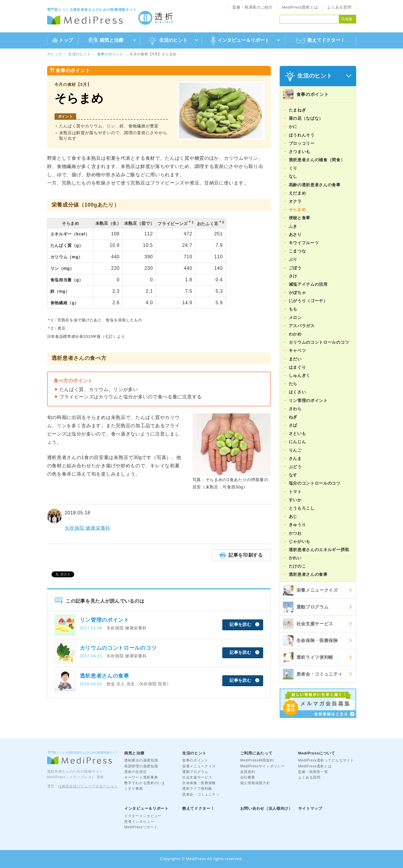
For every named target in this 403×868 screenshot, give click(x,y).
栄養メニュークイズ (310, 590)
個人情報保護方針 (255, 783)
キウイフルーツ (304, 243)
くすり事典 (134, 789)
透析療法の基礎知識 (141, 760)
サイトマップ (310, 808)
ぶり (293, 259)
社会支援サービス (308, 624)
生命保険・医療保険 (310, 641)
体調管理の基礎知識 (141, 766)
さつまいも (300, 152)
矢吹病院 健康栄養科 (88, 528)
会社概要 (248, 777)
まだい (295, 359)
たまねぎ (297, 110)
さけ (293, 276)
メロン (295, 317)
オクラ (295, 201)
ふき (293, 226)
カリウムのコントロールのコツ (319, 342)
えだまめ (297, 193)
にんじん (297, 442)
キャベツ (297, 350)
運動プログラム (306, 607)
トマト (295, 492)
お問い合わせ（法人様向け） (266, 808)
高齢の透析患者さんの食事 (315, 185)
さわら (295, 409)
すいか (295, 500)
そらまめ (297, 209)
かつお (295, 533)
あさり (295, 235)
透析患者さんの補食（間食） (317, 160)
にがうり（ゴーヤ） (308, 301)
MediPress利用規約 (257, 760)
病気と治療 (134, 753)
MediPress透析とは (300, 7)
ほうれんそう (302, 135)
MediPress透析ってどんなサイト (326, 760)
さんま (295, 458)
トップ (63, 40)
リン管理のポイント (308, 400)
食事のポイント (110, 54)
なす (293, 475)
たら (293, 384)
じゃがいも (300, 541)
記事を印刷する (241, 555)
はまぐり (297, 367)
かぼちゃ (297, 292)
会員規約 (248, 772)
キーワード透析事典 (141, 777)
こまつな (297, 251)
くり (293, 168)
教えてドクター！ (321, 41)
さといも (297, 433)
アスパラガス (302, 326)
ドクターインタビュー (143, 816)
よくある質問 (339, 7)
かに (293, 127)
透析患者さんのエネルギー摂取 (319, 550)
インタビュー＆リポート (146, 808)
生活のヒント (79, 54)
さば (293, 425)
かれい (295, 558)
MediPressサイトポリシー (263, 766)
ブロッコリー (302, 143)
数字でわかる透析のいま (145, 783)
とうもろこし (302, 508)
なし (293, 176)
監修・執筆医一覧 (313, 772)
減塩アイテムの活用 (308, 284)
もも (293, 309)
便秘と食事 (300, 218)
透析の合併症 (135, 772)
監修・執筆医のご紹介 (253, 7)
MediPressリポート (141, 827)
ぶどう (295, 467)
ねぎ (293, 417)
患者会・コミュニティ (313, 674)
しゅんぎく (300, 375)
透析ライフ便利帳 (308, 657)
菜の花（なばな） (306, 118)
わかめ (295, 334)
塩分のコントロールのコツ (315, 483)
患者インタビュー (139, 822)
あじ (293, 516)
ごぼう (295, 268)
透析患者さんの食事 (308, 574)
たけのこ (297, 566)
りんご (295, 450)
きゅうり (297, 525)
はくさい (297, 392)
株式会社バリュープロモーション (90, 786)
